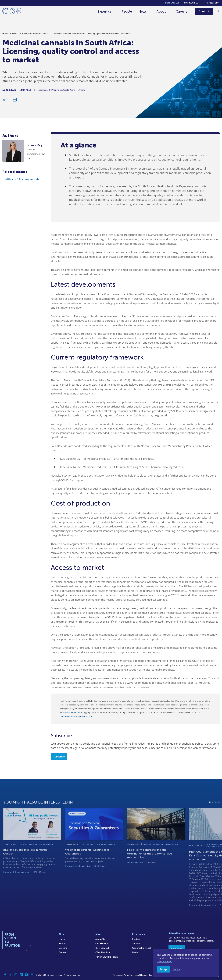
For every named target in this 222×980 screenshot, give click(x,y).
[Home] (12, 12)
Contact (63, 952)
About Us (100, 939)
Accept (164, 969)
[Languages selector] (212, 3)
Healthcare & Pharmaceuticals (36, 34)
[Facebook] (5, 975)
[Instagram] (16, 975)
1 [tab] (210, 816)
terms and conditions (72, 712)
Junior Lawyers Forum (107, 957)
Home (5, 34)
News (143, 11)
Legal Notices (141, 975)
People (127, 11)
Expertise (105, 11)
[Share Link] (5, 100)
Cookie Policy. (164, 962)
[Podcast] (32, 975)
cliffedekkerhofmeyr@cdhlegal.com (76, 716)
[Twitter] (10, 975)
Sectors (136, 939)
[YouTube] (27, 975)
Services (136, 943)
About (161, 11)
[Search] (218, 11)
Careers (182, 11)
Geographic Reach (142, 948)
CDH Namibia (191, 3)
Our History (102, 943)
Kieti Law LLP (172, 3)
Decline (176, 969)
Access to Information (123, 975)
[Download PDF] (14, 100)
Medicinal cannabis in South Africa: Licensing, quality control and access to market (92, 34)
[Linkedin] (21, 975)
